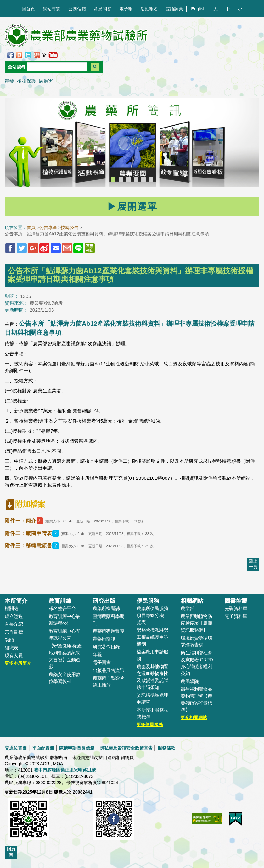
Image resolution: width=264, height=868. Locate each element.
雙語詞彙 (174, 9)
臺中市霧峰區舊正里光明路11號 (65, 770)
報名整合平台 (62, 608)
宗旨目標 (14, 632)
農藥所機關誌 (106, 608)
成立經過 (14, 616)
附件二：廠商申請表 (33, 533)
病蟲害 (46, 81)
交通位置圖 (16, 748)
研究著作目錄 (106, 647)
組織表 (11, 648)
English (198, 9)
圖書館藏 (236, 601)
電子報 (126, 9)
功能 (9, 640)
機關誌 (11, 608)
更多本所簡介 (18, 663)
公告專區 (48, 227)
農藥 (9, 81)
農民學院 (190, 681)
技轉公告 (70, 227)
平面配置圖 (43, 748)
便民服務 (148, 601)
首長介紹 (14, 624)
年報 (97, 655)
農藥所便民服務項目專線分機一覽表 (152, 615)
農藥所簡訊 (104, 639)
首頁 (31, 227)
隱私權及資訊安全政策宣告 (126, 748)
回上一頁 (253, 564)
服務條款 (166, 748)
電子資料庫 (236, 616)
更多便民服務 (150, 724)
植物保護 (26, 81)
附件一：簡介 (25, 521)
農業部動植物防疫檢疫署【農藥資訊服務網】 (196, 623)
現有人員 (14, 655)
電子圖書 (102, 662)
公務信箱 (77, 9)
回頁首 (11, 852)
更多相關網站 (194, 718)
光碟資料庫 (236, 608)
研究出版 (104, 601)
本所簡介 (16, 601)
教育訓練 (60, 601)
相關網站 (192, 601)
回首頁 (28, 9)
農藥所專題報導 (109, 631)
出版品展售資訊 (109, 670)
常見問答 (103, 9)
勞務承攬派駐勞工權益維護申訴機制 (152, 637)
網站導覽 (52, 9)
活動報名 (149, 9)
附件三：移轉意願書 (33, 546)
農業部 (187, 608)
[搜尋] (56, 67)
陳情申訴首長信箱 (77, 748)
